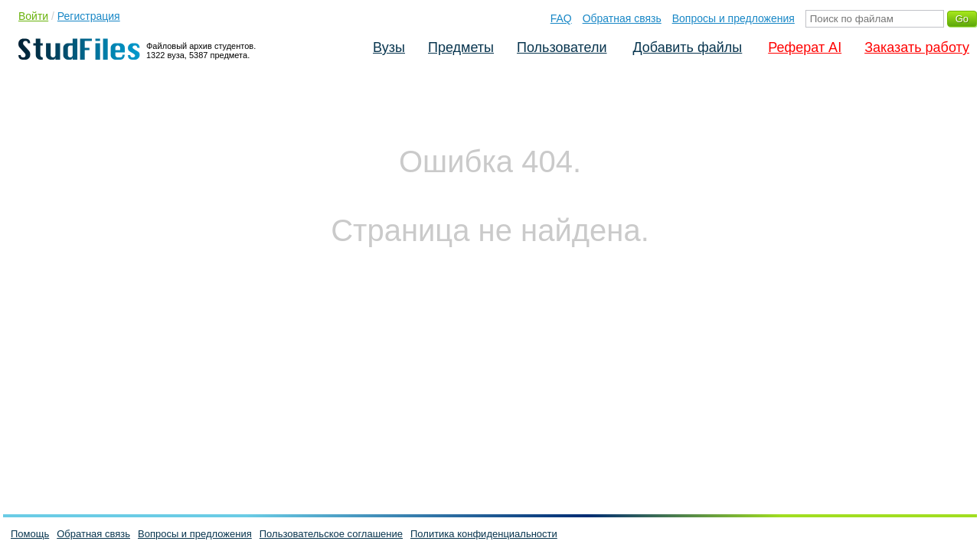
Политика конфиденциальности (484, 534)
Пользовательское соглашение (331, 534)
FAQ (561, 18)
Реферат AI (805, 47)
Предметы (461, 47)
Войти (33, 16)
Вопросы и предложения (733, 18)
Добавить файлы (687, 47)
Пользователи (562, 47)
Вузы (389, 47)
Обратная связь (622, 18)
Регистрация (89, 16)
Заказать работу (917, 47)
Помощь (30, 534)
